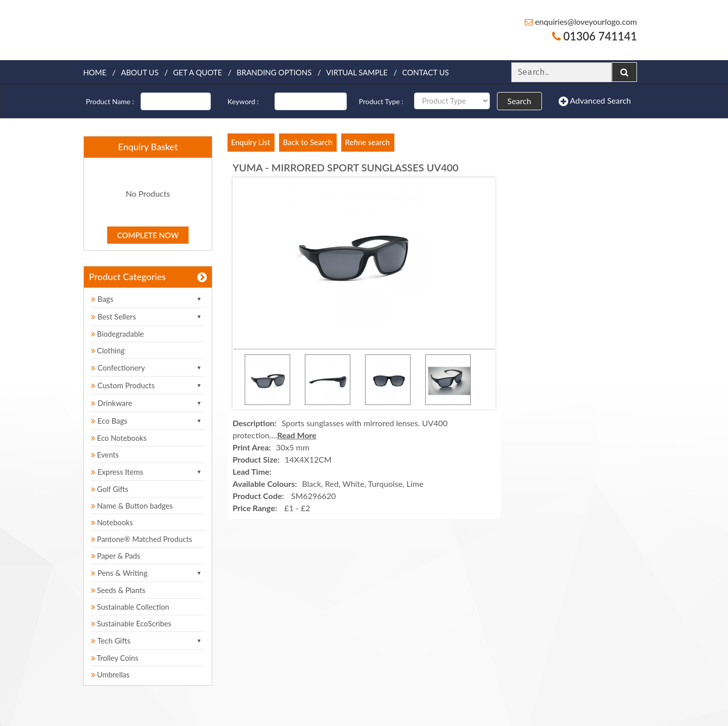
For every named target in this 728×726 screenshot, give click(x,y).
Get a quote (197, 72)
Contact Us (426, 72)
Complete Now (148, 235)
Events (105, 455)
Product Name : (110, 101)
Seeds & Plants (119, 590)
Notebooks (112, 522)
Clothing (108, 350)
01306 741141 (595, 36)
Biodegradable (118, 334)
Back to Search (307, 142)
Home (95, 72)
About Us (140, 72)
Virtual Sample (357, 72)
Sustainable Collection (131, 607)
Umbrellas (111, 674)
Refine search (367, 142)
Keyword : (243, 101)
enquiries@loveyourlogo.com (581, 21)
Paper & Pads (116, 556)
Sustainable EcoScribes (132, 623)
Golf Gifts (110, 489)
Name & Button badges (133, 506)
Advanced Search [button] (595, 101)
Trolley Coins (116, 658)
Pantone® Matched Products (143, 539)
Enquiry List (251, 142)
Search (519, 101)
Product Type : (381, 101)
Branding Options (274, 72)
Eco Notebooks (120, 438)
